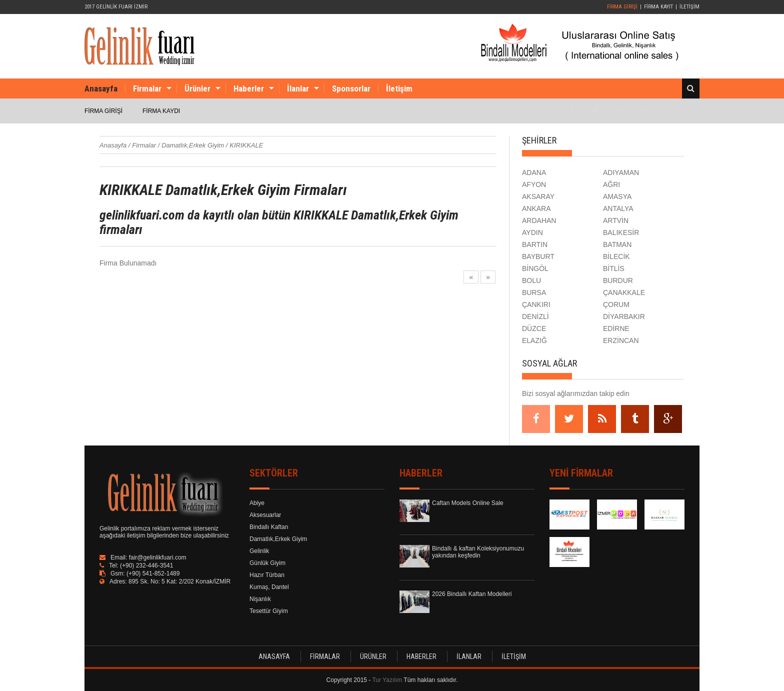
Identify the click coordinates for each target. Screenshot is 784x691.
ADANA (534, 172)
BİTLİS (614, 268)
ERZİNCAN (621, 340)
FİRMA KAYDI (161, 111)
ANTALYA (618, 208)
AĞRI (611, 184)
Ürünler (197, 88)
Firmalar (147, 88)
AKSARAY (538, 196)
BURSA (534, 292)
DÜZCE (534, 328)
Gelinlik (259, 551)
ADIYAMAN (621, 172)
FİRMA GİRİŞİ (622, 7)
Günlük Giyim (267, 563)
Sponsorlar (351, 88)
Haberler (249, 88)
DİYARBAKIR (624, 316)
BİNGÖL (535, 268)
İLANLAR (469, 656)
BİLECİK (616, 256)
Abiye (257, 503)
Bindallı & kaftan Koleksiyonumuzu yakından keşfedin (478, 552)
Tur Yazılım (387, 680)
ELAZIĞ (534, 340)
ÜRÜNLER (373, 656)
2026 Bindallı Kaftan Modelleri (472, 594)
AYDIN (532, 232)
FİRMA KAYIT (658, 7)
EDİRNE (616, 328)
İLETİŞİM (689, 7)
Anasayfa (101, 88)
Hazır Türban (267, 575)
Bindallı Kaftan (269, 527)
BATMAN (617, 244)
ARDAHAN (539, 220)
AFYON (534, 184)
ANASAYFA (274, 656)
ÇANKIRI (536, 304)
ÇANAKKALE (624, 292)
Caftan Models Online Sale (468, 503)
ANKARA (536, 208)
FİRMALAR (325, 656)
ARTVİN (616, 220)
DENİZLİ (535, 316)
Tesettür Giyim (269, 611)
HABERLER (421, 656)
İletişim (399, 88)
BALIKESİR (621, 232)
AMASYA (617, 196)
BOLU (531, 280)
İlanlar (298, 88)
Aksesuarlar (265, 515)
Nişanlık (260, 599)
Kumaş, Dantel (269, 587)
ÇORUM (616, 304)
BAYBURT (538, 256)
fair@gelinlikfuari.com (158, 557)
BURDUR (618, 280)
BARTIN (535, 244)
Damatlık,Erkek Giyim (278, 539)
